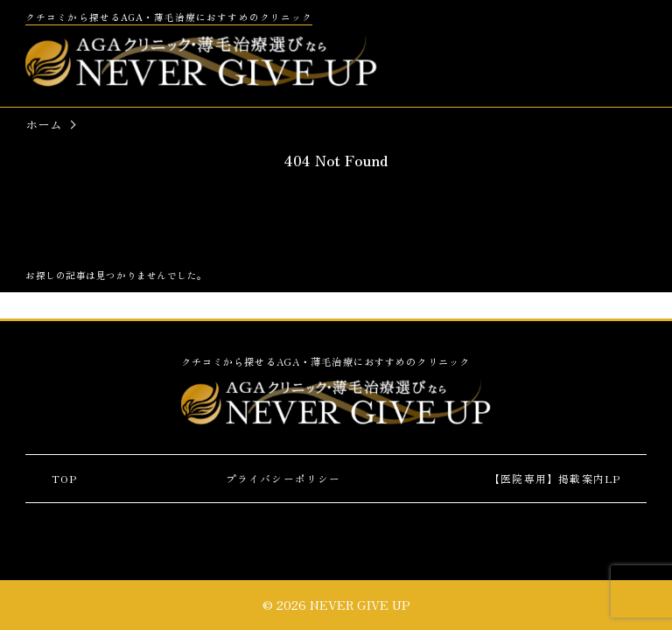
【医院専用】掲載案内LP (555, 478)
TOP (65, 478)
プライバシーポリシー (283, 478)
